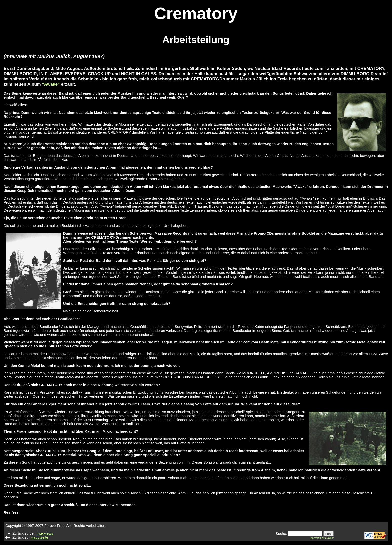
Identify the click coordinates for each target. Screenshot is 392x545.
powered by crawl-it (322, 538)
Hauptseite (39, 537)
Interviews (45, 533)
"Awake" (51, 84)
